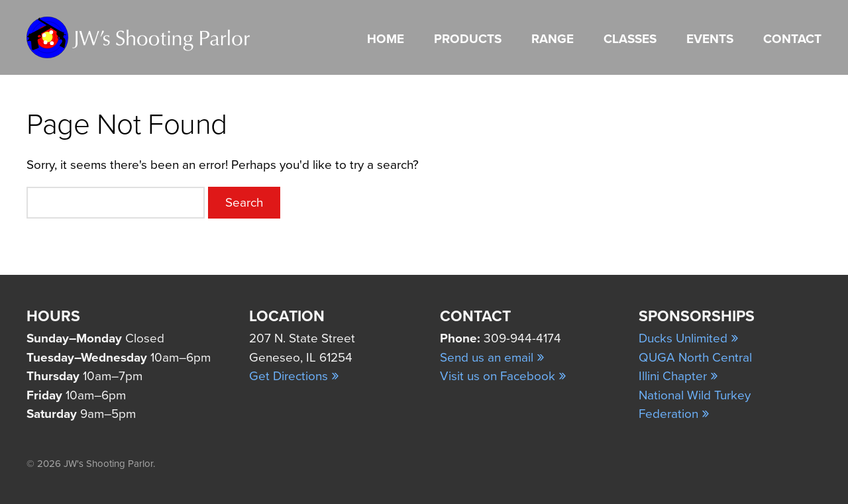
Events (710, 39)
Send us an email (492, 358)
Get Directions (294, 376)
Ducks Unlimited (689, 338)
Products (468, 39)
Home (386, 39)
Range (553, 39)
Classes (630, 39)
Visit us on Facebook (503, 376)
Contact (792, 39)
